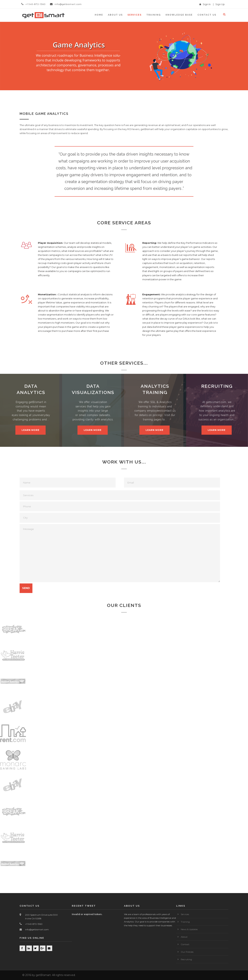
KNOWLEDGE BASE (179, 15)
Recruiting (186, 959)
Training (154, 15)
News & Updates (189, 929)
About (184, 937)
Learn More (30, 430)
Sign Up (220, 4)
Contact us (207, 15)
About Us (115, 15)
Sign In (207, 4)
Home (99, 15)
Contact (185, 944)
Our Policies (187, 952)
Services (135, 15)
